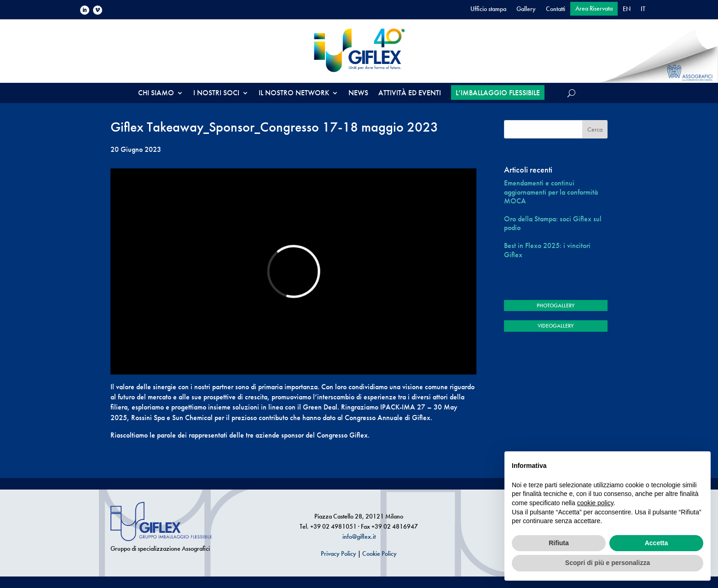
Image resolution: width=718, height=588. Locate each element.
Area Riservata (594, 9)
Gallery (526, 9)
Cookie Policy (379, 553)
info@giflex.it (359, 536)
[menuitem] (627, 11)
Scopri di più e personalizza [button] (608, 563)
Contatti (556, 9)
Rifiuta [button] (559, 543)
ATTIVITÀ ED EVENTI (410, 94)
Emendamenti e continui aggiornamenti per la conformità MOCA (551, 192)
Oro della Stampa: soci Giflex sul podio (553, 223)
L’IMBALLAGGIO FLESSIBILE (498, 93)
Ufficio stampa (488, 9)
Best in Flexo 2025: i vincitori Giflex (547, 250)
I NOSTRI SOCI (216, 94)
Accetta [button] (657, 543)
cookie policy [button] (595, 503)
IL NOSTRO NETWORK (294, 94)
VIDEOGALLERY (556, 326)
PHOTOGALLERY (556, 306)
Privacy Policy (339, 553)
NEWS (358, 94)
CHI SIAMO (156, 94)
